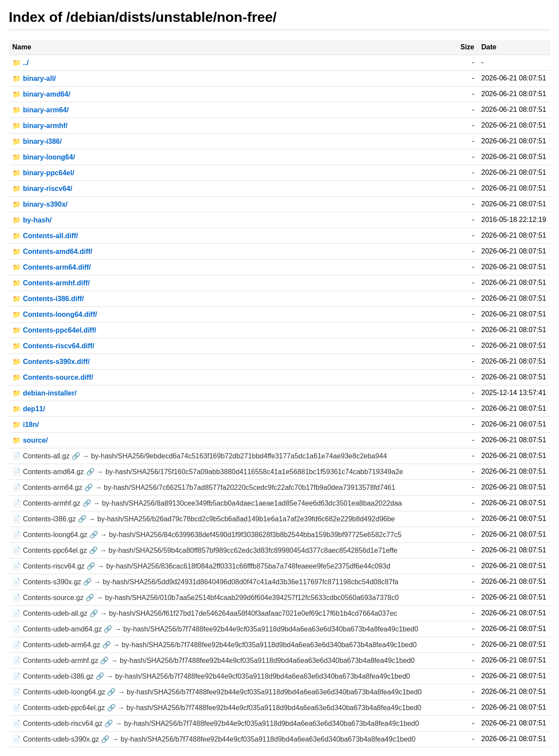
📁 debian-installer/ (44, 393)
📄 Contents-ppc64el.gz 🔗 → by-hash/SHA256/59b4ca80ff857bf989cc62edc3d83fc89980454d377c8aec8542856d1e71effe (205, 550)
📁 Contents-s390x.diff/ (51, 362)
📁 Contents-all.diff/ (45, 236)
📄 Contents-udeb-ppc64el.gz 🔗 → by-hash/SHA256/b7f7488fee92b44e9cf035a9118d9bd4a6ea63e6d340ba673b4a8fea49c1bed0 (217, 708)
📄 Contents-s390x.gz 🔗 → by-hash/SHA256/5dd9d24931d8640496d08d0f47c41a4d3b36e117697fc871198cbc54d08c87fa (205, 582)
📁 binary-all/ (34, 78)
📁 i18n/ (26, 425)
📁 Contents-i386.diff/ (48, 299)
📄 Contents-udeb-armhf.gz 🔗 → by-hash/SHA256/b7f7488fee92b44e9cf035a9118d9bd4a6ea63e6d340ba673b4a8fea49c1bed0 (214, 661)
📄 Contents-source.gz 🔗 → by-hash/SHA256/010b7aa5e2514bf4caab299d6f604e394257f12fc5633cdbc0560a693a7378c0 (205, 598)
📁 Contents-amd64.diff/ (52, 251)
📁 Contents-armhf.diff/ (51, 283)
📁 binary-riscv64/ (42, 189)
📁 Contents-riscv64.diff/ (53, 346)
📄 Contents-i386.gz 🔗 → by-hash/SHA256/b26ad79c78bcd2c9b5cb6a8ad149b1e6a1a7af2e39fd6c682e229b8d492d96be (204, 519)
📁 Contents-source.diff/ (53, 377)
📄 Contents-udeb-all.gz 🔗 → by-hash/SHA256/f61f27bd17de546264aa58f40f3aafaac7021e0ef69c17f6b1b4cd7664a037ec (205, 613)
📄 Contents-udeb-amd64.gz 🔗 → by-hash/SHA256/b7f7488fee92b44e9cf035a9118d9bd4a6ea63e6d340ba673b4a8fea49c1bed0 (215, 629)
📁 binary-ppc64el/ (43, 173)
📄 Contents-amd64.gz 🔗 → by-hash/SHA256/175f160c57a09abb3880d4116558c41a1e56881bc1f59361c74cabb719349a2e (208, 472)
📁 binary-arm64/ (40, 110)
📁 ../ (21, 63)
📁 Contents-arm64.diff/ (52, 267)
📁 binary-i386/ (37, 141)
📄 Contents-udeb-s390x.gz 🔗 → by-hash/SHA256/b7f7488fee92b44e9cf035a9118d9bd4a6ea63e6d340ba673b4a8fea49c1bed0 (214, 739)
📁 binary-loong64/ (44, 157)
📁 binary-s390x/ (40, 204)
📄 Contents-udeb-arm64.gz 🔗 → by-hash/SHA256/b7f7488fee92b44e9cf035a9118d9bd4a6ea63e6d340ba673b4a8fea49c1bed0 (214, 645)
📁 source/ (30, 440)
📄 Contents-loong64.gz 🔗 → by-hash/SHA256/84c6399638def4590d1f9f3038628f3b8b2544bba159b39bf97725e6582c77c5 (207, 535)
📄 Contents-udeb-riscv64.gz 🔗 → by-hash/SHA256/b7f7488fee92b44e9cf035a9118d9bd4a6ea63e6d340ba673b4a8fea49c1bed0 (216, 723)
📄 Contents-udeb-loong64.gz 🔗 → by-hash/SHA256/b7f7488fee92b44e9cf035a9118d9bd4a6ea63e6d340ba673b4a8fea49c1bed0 (217, 692)
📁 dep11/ (29, 409)
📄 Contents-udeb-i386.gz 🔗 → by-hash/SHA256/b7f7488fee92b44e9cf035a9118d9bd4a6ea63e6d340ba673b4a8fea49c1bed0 (211, 676)
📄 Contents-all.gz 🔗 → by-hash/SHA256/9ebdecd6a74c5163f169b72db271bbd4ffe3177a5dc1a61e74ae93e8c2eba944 (200, 456)
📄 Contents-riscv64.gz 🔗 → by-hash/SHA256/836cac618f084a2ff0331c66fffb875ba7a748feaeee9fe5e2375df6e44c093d (201, 566)
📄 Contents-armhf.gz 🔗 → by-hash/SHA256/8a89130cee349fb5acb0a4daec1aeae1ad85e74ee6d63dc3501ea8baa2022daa (207, 503)
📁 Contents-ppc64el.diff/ (54, 330)
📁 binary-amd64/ (41, 94)
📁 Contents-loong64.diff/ (55, 314)
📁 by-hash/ (32, 220)
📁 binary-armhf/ (40, 126)
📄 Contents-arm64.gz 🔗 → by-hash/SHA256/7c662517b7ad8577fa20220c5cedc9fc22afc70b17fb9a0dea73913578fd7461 (204, 487)
